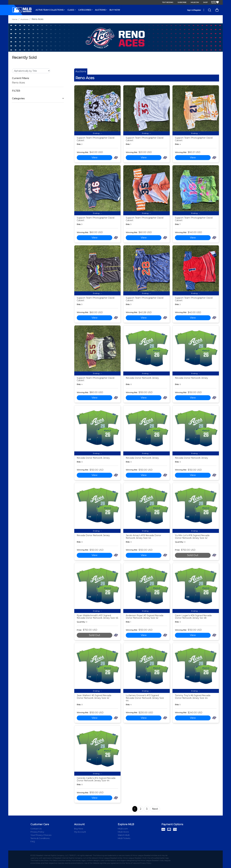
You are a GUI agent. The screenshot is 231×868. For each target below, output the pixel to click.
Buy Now (115, 10)
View (95, 158)
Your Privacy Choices (41, 835)
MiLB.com (195, 2)
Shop (205, 2)
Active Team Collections (50, 10)
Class (71, 10)
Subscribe (182, 2)
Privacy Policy (37, 832)
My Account (80, 832)
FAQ (33, 841)
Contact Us (36, 829)
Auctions (100, 10)
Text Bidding (168, 2)
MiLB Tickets (124, 838)
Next (155, 809)
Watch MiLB (124, 835)
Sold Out (193, 555)
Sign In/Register (194, 10)
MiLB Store (123, 832)
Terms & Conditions (40, 838)
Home (15, 19)
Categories (85, 10)
